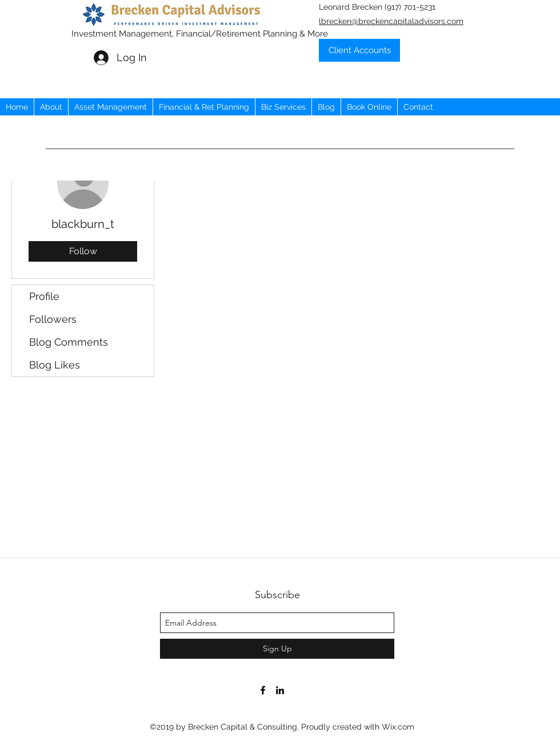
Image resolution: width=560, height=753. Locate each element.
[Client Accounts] (359, 50)
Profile (44, 296)
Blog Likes (55, 365)
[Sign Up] (277, 649)
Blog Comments (69, 342)
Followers (53, 319)
